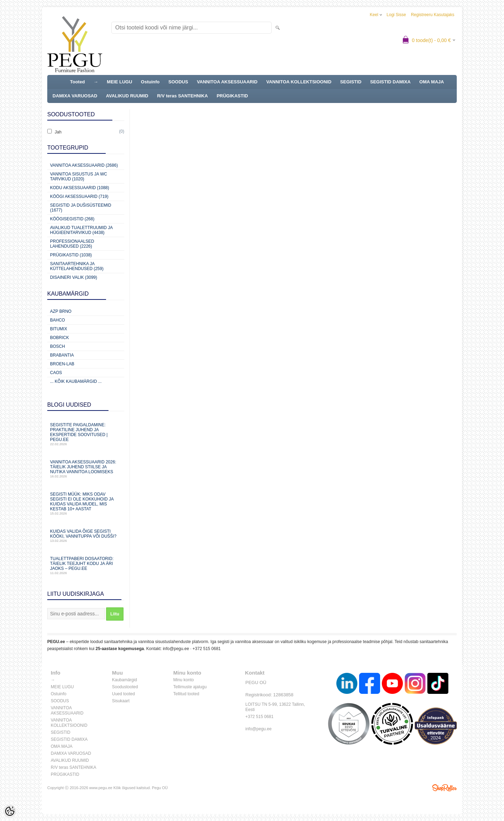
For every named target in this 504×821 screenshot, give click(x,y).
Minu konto (184, 680)
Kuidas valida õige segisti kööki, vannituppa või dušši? (86, 536)
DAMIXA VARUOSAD (75, 96)
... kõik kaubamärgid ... (76, 381)
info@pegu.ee (176, 649)
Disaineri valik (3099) (74, 277)
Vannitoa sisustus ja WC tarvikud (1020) (79, 177)
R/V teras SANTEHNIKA (183, 96)
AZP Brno (61, 311)
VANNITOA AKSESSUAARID (227, 82)
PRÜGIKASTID (232, 96)
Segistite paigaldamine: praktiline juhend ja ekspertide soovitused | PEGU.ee (86, 434)
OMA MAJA (432, 82)
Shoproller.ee (444, 788)
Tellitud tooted (186, 694)
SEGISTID (351, 82)
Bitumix (59, 329)
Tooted (77, 82)
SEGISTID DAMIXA (391, 82)
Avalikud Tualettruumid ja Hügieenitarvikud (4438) (81, 230)
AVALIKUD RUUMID (127, 96)
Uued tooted (123, 694)
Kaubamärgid (124, 680)
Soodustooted (125, 687)
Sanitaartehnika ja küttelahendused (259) (77, 266)
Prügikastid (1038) (71, 255)
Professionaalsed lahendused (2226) (72, 244)
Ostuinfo (150, 82)
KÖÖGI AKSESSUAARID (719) (79, 196)
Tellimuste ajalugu (190, 687)
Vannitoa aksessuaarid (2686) (84, 165)
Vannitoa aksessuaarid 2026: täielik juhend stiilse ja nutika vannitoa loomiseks (86, 469)
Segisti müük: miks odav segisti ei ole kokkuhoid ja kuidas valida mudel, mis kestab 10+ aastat (86, 503)
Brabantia (62, 355)
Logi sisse (396, 15)
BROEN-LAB (62, 364)
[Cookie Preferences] (10, 811)
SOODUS (178, 82)
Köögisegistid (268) (72, 219)
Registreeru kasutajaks (433, 15)
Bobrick (59, 338)
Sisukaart (121, 701)
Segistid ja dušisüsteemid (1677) (81, 208)
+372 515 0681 (206, 649)
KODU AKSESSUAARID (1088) (80, 188)
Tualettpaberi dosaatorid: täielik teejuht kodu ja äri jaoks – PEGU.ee (86, 565)
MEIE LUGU (119, 82)
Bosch (58, 346)
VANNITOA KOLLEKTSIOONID (299, 82)
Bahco (58, 320)
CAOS (56, 373)
